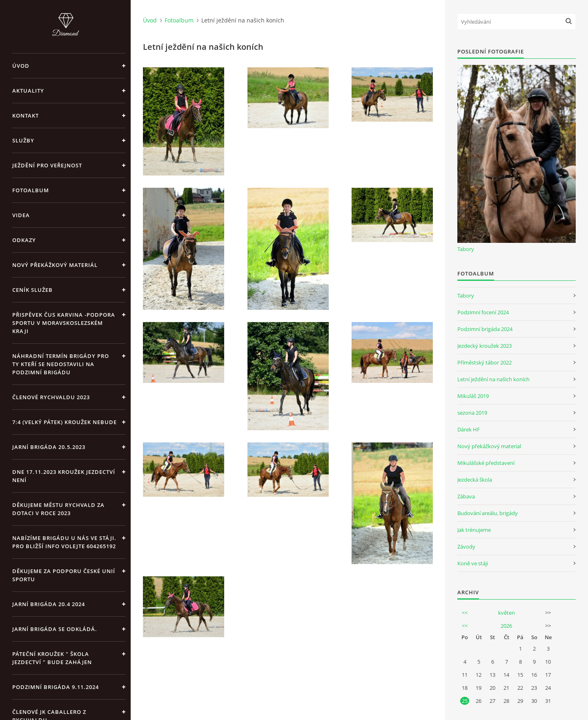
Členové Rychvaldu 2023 (51, 397)
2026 (506, 626)
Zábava (466, 496)
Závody (466, 547)
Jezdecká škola (475, 480)
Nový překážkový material (489, 446)
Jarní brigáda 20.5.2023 (49, 447)
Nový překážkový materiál (55, 265)
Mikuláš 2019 (473, 396)
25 (465, 701)
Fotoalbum (31, 190)
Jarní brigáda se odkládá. (55, 629)
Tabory (466, 249)
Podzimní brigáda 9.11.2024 (56, 687)
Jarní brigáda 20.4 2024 (49, 604)
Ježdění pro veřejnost (47, 165)
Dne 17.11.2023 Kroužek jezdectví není (64, 476)
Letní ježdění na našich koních (493, 379)
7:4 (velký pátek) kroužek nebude (65, 422)
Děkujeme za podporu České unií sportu (64, 575)
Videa (21, 215)
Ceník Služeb (32, 290)
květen (507, 613)
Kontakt (26, 116)
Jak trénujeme (474, 530)
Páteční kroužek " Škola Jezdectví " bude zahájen (52, 658)
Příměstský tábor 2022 (484, 362)
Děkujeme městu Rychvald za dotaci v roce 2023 (58, 509)
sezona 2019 (472, 413)
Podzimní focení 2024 (483, 312)
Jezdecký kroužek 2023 (484, 346)
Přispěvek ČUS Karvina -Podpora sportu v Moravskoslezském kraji (64, 323)
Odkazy (24, 240)
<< (465, 613)
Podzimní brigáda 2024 (485, 329)
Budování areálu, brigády (488, 513)
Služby (23, 140)
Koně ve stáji (473, 563)
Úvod (21, 66)
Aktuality (28, 91)
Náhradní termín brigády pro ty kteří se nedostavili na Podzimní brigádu (61, 364)
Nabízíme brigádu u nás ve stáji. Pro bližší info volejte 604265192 (64, 542)
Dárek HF (469, 429)
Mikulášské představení (486, 463)
